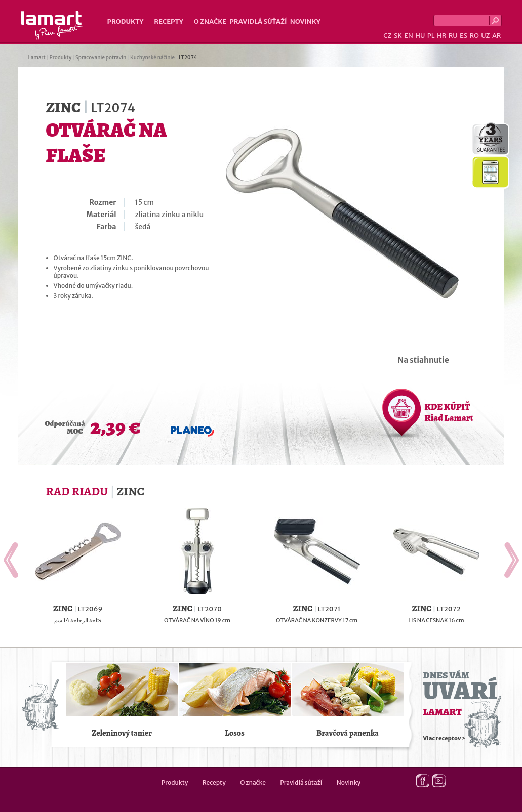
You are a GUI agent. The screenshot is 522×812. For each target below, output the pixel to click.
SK (398, 36)
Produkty (126, 22)
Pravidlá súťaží (258, 22)
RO (474, 36)
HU (420, 36)
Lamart (52, 26)
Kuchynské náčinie (152, 57)
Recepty (168, 22)
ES (464, 36)
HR (441, 36)
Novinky (305, 22)
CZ (387, 36)
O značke (210, 22)
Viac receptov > (445, 738)
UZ (485, 36)
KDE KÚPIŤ (449, 412)
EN (409, 36)
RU (453, 36)
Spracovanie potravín (101, 57)
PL (431, 36)
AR (497, 36)
